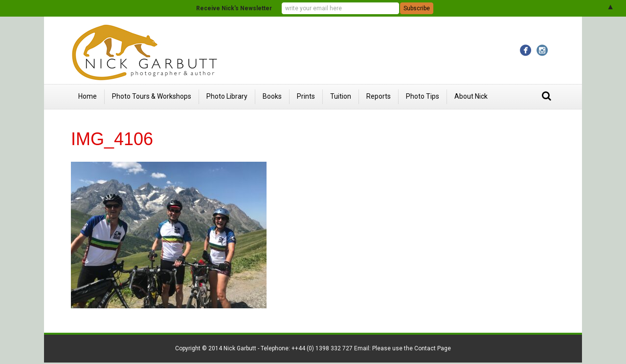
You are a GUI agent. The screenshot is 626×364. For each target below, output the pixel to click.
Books (272, 96)
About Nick (471, 96)
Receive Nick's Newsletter (234, 8)
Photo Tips (423, 96)
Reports (379, 96)
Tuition (341, 96)
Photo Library (227, 96)
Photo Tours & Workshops (152, 96)
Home (88, 96)
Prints (306, 96)
